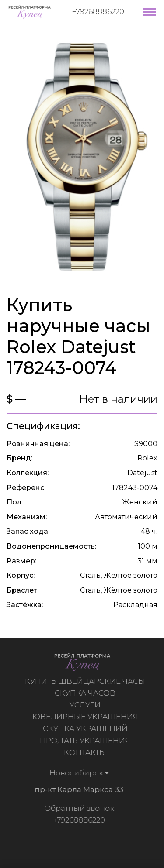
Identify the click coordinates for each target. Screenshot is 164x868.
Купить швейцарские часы (86, 681)
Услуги (86, 705)
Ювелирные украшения (86, 717)
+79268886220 (98, 11)
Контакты (86, 752)
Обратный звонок (78, 808)
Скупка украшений (86, 728)
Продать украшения (86, 741)
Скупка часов (86, 693)
